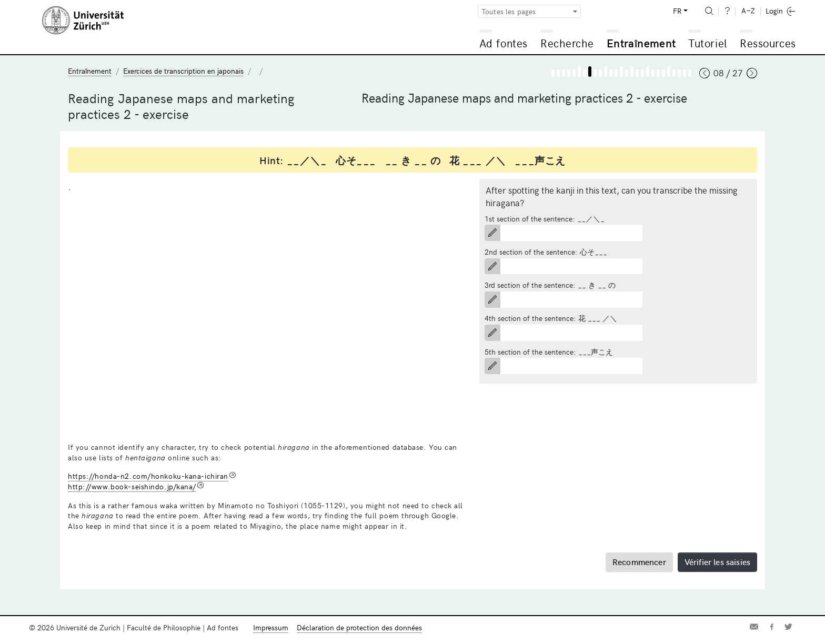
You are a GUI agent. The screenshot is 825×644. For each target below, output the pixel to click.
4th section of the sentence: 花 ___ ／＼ (551, 318)
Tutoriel (707, 43)
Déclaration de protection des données (359, 627)
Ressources (768, 43)
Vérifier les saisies (717, 561)
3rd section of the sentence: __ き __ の (550, 285)
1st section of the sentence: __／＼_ (545, 219)
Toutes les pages (509, 11)
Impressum (271, 627)
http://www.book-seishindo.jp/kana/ (132, 486)
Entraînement (641, 43)
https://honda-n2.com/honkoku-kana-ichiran (148, 476)
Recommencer (639, 561)
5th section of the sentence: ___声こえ (549, 352)
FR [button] (677, 11)
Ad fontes (504, 43)
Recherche (567, 43)
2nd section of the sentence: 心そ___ (546, 252)
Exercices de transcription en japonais (183, 71)
